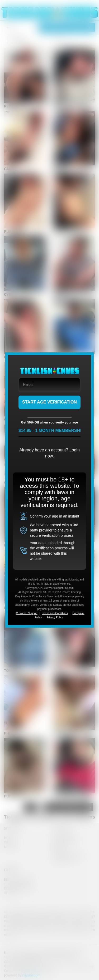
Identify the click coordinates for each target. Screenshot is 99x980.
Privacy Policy (55, 617)
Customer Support (27, 613)
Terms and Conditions (55, 613)
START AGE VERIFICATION (49, 402)
